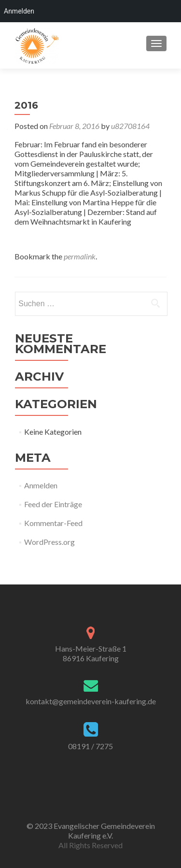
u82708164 (130, 126)
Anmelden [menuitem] (19, 11)
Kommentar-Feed (53, 523)
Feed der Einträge (53, 504)
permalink (80, 256)
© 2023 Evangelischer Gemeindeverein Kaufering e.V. (91, 831)
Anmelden (41, 485)
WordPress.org (49, 542)
